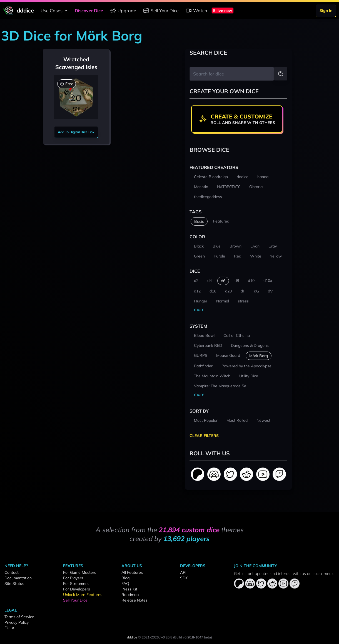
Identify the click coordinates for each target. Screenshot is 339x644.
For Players (73, 578)
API (183, 572)
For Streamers (76, 584)
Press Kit (129, 589)
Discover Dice (89, 11)
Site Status (14, 584)
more (199, 309)
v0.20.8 (167, 637)
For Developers (77, 589)
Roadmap (130, 595)
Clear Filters (204, 436)
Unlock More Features (83, 595)
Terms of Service (19, 617)
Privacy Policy (17, 622)
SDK (184, 578)
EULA (9, 628)
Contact (12, 572)
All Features (132, 572)
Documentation (18, 578)
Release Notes (134, 600)
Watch (196, 11)
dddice (132, 637)
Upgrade (123, 11)
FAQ (125, 584)
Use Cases (55, 11)
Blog (125, 578)
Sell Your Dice (161, 11)
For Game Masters (80, 572)
